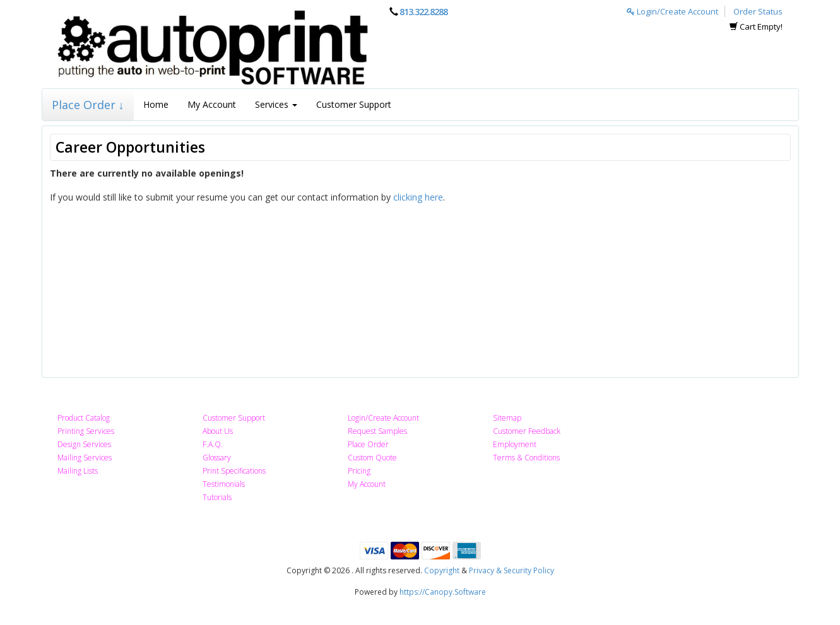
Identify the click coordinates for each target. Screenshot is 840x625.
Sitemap (507, 418)
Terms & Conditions (526, 458)
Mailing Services (85, 458)
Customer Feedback (527, 431)
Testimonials (224, 484)
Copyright (442, 570)
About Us (218, 431)
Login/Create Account (672, 11)
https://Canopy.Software (443, 592)
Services (276, 104)
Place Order (368, 444)
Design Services (84, 444)
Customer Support (354, 104)
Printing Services (86, 431)
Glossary (217, 458)
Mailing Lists (78, 471)
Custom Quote (372, 458)
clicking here (418, 197)
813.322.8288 (423, 12)
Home (156, 104)
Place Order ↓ (88, 105)
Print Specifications (234, 471)
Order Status (758, 11)
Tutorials (217, 497)
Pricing (359, 471)
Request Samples (377, 431)
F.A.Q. (213, 444)
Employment (515, 444)
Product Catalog (84, 418)
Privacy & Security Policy (512, 570)
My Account (212, 104)
